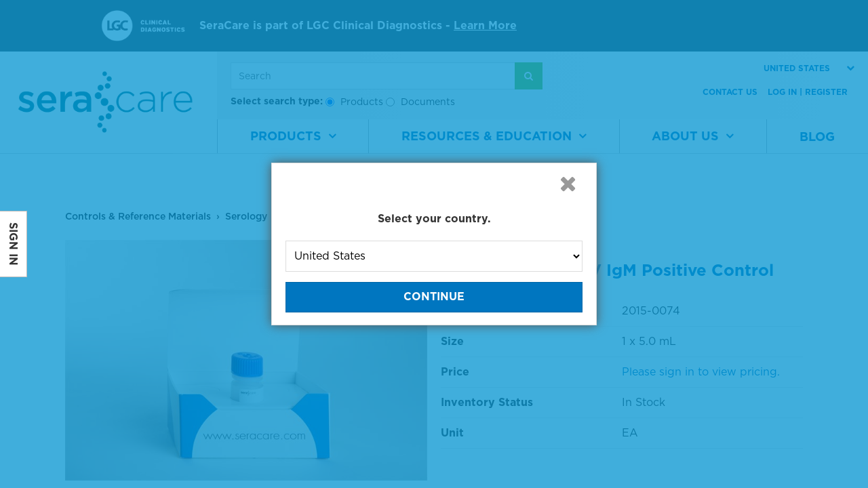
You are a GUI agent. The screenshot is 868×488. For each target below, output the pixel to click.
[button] (568, 184)
